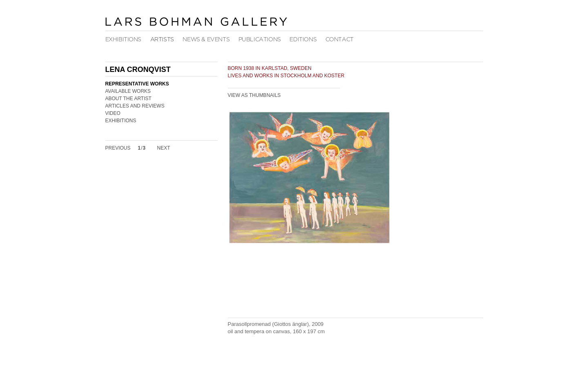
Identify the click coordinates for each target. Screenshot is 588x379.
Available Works (128, 91)
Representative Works (137, 84)
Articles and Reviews (135, 106)
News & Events (206, 39)
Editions (303, 39)
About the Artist (128, 99)
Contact (340, 39)
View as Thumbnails (254, 95)
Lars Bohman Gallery (196, 21)
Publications (260, 39)
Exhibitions (124, 39)
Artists (162, 39)
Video (113, 113)
